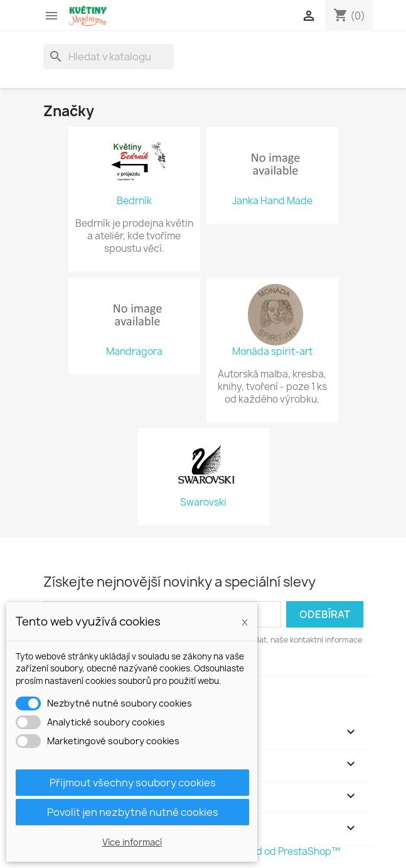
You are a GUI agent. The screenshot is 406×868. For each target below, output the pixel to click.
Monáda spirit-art (272, 352)
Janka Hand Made (272, 201)
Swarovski (203, 502)
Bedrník (134, 201)
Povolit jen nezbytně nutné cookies (133, 812)
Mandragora (134, 352)
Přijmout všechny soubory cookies (133, 783)
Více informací (132, 842)
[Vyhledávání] (109, 57)
